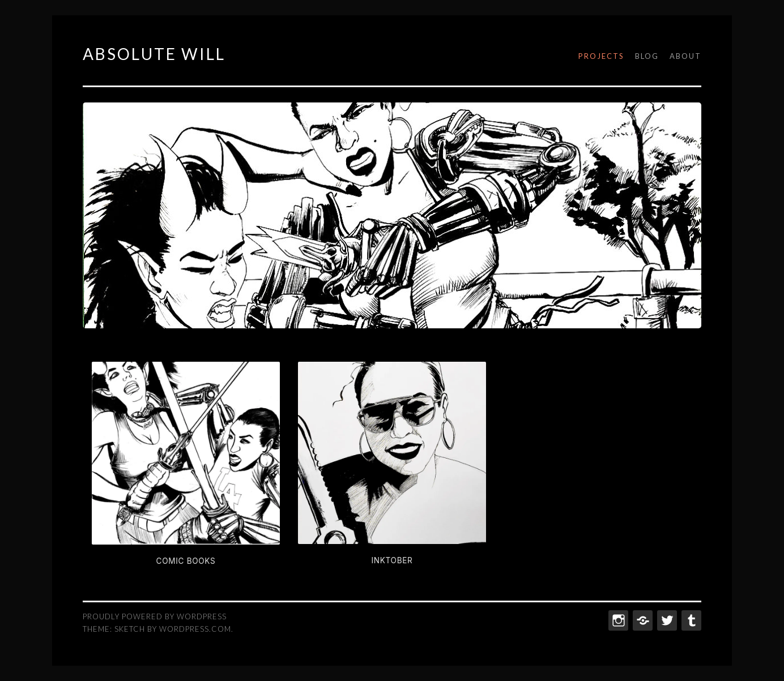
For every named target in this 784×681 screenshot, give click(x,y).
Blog (647, 56)
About (685, 56)
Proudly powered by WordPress (155, 616)
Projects (601, 56)
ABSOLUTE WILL (154, 54)
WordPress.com (195, 629)
